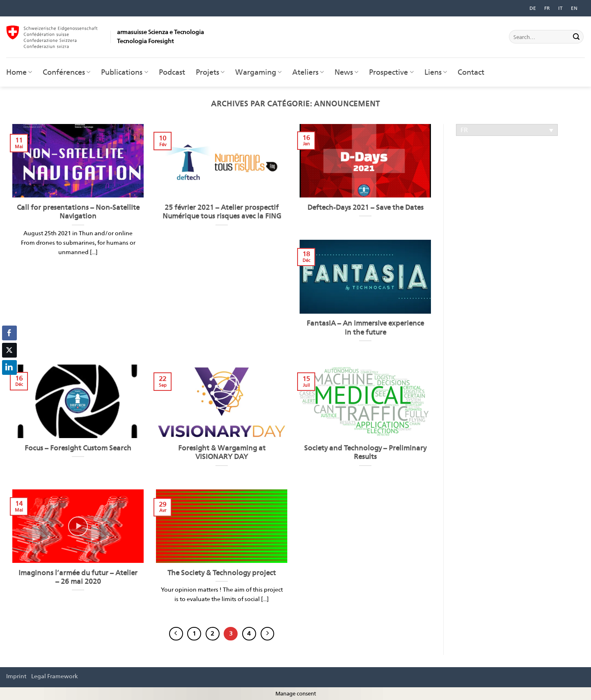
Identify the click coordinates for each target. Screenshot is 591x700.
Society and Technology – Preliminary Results (365, 452)
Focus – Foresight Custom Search (78, 448)
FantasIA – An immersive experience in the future (365, 328)
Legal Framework (55, 676)
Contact (471, 72)
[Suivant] (268, 634)
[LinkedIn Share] (9, 367)
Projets (210, 72)
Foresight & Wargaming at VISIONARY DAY (222, 452)
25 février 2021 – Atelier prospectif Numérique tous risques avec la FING (222, 212)
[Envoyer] (576, 37)
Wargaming (258, 72)
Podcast (172, 72)
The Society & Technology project (222, 573)
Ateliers (308, 72)
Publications (124, 72)
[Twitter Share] (9, 350)
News (346, 72)
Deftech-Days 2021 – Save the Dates (365, 207)
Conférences (66, 72)
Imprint (16, 676)
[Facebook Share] (9, 333)
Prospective (391, 72)
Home (19, 72)
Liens (436, 72)
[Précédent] (176, 634)
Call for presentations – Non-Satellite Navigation (78, 212)
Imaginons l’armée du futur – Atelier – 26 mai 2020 (78, 577)
